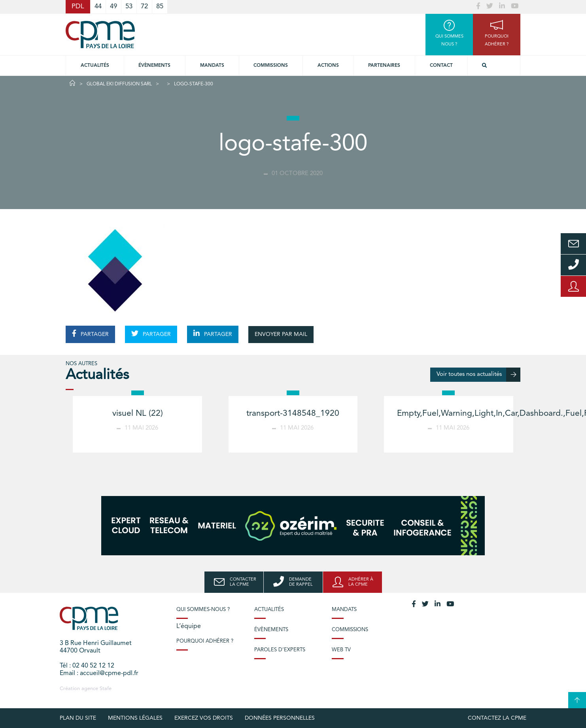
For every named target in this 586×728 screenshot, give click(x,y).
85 (160, 7)
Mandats (212, 66)
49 (113, 7)
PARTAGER (90, 334)
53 (129, 7)
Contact (441, 66)
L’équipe (189, 626)
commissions (271, 66)
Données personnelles (280, 718)
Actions (328, 66)
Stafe (106, 689)
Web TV (341, 650)
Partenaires (384, 66)
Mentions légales (135, 718)
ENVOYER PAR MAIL (281, 334)
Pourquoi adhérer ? (205, 641)
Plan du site (78, 718)
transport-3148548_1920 (293, 414)
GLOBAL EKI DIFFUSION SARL (119, 84)
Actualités (95, 66)
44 (98, 7)
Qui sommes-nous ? (203, 610)
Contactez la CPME (497, 718)
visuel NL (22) (138, 414)
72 (144, 7)
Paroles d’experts (280, 650)
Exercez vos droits (204, 718)
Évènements (154, 66)
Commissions (350, 630)
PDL (78, 7)
